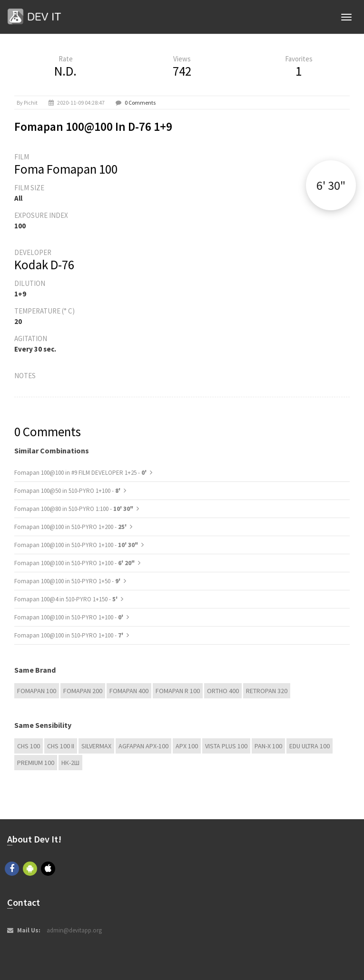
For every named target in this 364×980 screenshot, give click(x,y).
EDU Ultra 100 (310, 746)
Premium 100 (36, 763)
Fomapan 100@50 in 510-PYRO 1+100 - (68, 491)
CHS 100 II (61, 746)
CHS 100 (29, 746)
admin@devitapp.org (74, 930)
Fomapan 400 (129, 691)
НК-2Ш (70, 763)
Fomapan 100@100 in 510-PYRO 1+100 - (76, 545)
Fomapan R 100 (178, 691)
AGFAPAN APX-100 (143, 746)
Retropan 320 (267, 691)
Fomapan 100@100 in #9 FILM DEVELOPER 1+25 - (81, 473)
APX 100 (187, 746)
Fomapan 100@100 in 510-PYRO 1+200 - (71, 527)
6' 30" (331, 185)
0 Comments (140, 103)
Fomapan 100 (37, 691)
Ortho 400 (223, 691)
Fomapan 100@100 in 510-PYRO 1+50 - (68, 581)
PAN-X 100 (268, 746)
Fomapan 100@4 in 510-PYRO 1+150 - (67, 599)
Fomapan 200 (83, 691)
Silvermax (96, 746)
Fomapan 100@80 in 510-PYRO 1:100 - (74, 509)
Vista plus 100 (226, 746)
